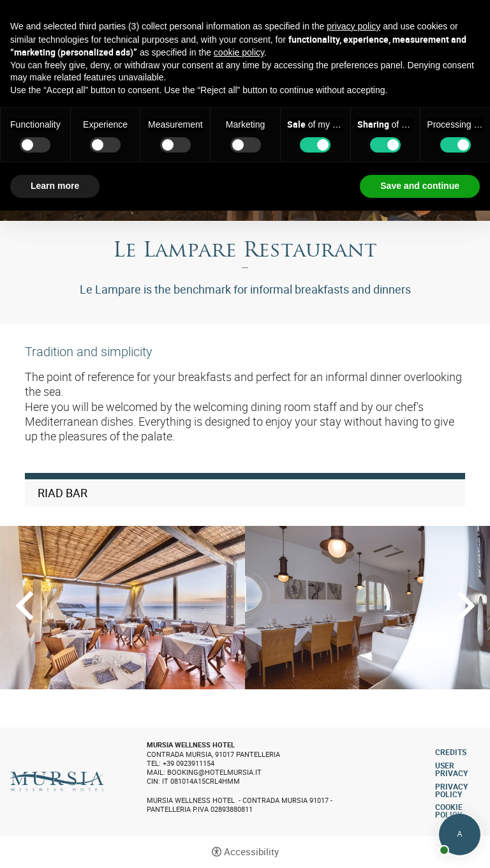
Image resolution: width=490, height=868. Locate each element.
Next (466, 606)
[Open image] (122, 608)
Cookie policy (449, 811)
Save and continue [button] (420, 186)
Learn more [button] (55, 186)
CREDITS (451, 752)
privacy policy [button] (353, 26)
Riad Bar (63, 493)
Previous (25, 606)
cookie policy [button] (239, 52)
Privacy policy (451, 790)
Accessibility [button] (251, 852)
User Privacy (451, 769)
